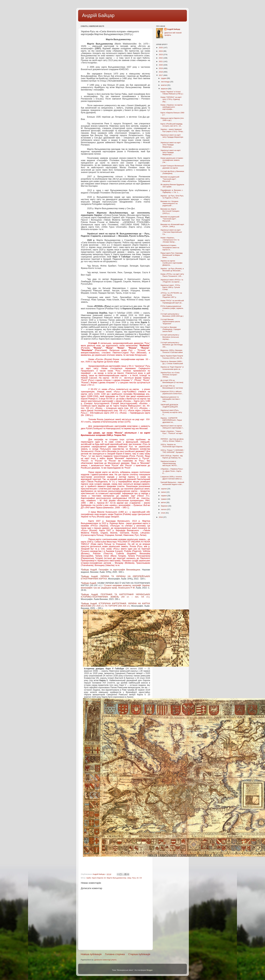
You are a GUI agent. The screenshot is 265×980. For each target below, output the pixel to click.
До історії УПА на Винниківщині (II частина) (172, 381)
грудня (164, 78)
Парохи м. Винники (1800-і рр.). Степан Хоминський (172, 362)
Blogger (150, 970)
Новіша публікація (91, 954)
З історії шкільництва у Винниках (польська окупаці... (170, 337)
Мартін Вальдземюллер (116, 878)
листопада (166, 82)
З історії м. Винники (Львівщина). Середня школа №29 (171, 329)
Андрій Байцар (98, 15)
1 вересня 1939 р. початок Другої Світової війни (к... (172, 478)
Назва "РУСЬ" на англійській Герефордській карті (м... (172, 302)
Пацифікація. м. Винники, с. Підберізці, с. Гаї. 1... (172, 191)
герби (89, 878)
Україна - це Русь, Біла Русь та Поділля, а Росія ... (172, 197)
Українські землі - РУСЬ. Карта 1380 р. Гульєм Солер (171, 287)
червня (164, 496)
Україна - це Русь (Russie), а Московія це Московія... (172, 270)
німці (129, 878)
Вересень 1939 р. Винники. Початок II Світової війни (172, 351)
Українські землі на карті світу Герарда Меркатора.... (171, 145)
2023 (161, 55)
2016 (161, 517)
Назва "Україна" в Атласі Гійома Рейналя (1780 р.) (172, 93)
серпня (164, 489)
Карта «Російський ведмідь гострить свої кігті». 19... (172, 125)
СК (141, 878)
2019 (161, 68)
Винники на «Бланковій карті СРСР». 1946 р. (172, 225)
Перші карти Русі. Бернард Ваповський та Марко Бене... (171, 255)
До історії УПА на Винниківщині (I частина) (172, 387)
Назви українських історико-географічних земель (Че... (172, 160)
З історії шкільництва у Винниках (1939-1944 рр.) (172, 315)
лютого (164, 509)
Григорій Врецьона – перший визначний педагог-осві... (172, 483)
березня (165, 506)
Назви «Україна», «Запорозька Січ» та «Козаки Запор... (170, 240)
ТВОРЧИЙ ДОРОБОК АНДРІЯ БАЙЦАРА (169, 406)
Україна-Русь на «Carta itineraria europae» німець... (170, 375)
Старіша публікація (139, 954)
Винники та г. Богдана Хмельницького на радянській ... (169, 203)
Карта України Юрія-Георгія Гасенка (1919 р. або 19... (172, 357)
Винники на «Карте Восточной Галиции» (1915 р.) (170, 211)
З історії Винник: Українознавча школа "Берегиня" (170, 322)
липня (164, 492)
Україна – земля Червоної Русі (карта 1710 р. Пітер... (172, 130)
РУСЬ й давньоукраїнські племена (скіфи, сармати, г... (172, 308)
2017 (161, 75)
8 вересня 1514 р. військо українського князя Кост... (172, 393)
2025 (161, 48)
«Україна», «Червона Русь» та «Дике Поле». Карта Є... (172, 471)
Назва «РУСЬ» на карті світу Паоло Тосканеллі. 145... (172, 275)
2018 (161, 72)
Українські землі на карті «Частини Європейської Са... (171, 232)
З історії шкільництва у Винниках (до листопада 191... (172, 345)
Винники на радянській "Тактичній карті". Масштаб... (170, 179)
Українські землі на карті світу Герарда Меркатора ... (172, 137)
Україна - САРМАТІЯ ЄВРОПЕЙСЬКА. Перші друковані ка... (171, 420)
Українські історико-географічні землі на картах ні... (170, 247)
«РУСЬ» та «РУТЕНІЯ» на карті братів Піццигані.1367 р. (171, 295)
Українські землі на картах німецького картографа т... (172, 427)
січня (163, 513)
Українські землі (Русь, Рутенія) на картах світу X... (171, 412)
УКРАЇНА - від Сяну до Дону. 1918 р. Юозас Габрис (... (172, 440)
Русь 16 (135, 878)
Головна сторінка (115, 954)
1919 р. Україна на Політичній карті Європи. (172, 446)
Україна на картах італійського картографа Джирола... (171, 263)
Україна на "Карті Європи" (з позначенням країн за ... (172, 368)
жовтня (164, 85)
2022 (161, 58)
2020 (161, 65)
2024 (161, 51)
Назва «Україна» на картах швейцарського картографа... (172, 107)
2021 (161, 61)
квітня (164, 502)
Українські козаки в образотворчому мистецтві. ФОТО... (169, 463)
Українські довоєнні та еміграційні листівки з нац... (170, 399)
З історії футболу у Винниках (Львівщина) (172, 172)
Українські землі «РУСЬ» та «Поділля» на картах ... (172, 281)
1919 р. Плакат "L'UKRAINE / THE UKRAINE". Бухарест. (172, 451)
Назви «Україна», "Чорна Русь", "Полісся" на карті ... (171, 433)
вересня (165, 89)
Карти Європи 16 (99, 878)
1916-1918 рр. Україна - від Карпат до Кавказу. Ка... (172, 457)
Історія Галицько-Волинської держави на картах (172, 167)
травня (164, 499)
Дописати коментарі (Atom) (105, 960)
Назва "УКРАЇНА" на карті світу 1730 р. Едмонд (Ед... (171, 99)
